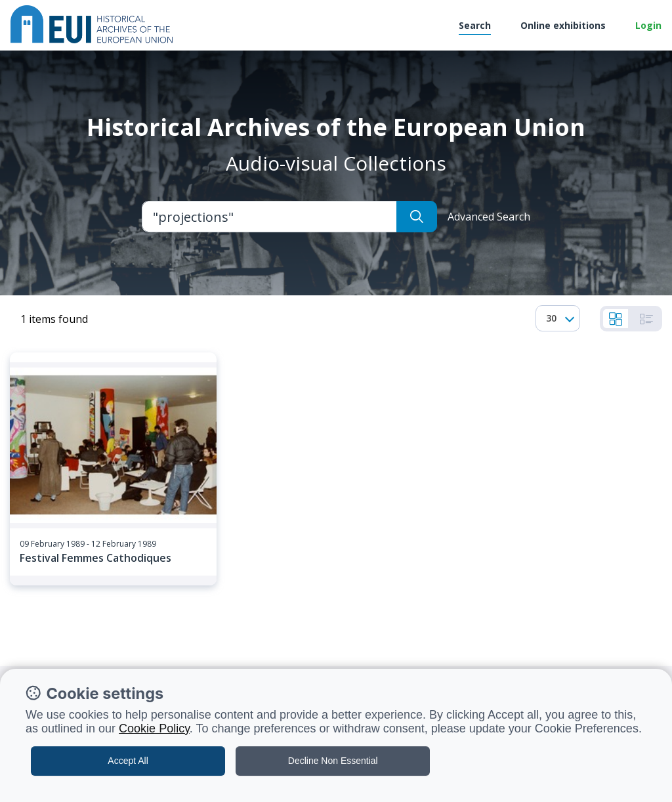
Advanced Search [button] (489, 217)
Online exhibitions (563, 25)
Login (648, 25)
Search (475, 25)
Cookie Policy (154, 728)
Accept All (128, 761)
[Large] (269, 217)
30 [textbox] (551, 318)
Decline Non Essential (333, 761)
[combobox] (558, 318)
